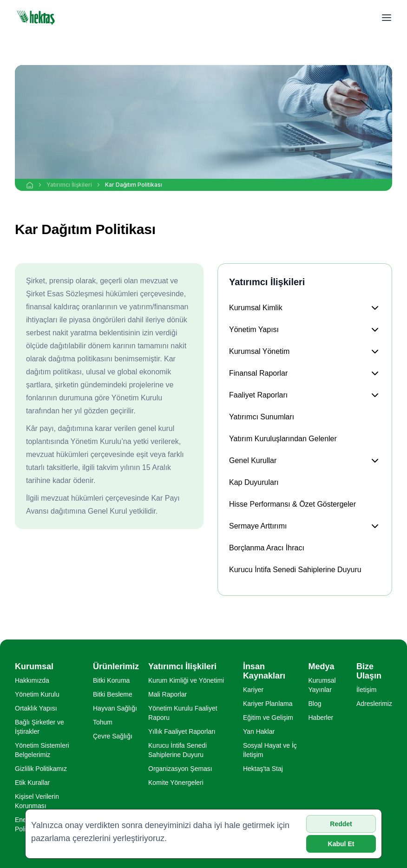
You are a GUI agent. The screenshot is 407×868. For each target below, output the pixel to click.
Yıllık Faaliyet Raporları (182, 731)
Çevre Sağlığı (113, 736)
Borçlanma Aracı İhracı (267, 548)
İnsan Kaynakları (264, 671)
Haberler (321, 718)
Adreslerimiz (374, 704)
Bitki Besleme (113, 694)
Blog (315, 704)
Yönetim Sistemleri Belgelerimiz (42, 750)
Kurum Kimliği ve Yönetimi (186, 680)
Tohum (103, 722)
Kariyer (253, 690)
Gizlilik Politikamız (41, 769)
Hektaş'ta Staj (263, 769)
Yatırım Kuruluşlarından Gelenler (283, 439)
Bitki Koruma (111, 680)
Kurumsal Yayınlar (322, 685)
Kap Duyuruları (254, 482)
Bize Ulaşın (369, 671)
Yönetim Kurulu (37, 694)
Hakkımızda (32, 680)
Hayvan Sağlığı (115, 708)
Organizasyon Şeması (180, 769)
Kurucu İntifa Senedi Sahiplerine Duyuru (295, 570)
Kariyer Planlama (268, 704)
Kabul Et (341, 844)
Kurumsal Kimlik (256, 308)
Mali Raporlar (167, 694)
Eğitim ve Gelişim (268, 718)
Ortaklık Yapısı (36, 708)
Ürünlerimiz (116, 666)
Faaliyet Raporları (258, 395)
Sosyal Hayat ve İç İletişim (270, 750)
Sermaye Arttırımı (258, 526)
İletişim (367, 690)
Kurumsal (34, 666)
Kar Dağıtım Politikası (134, 185)
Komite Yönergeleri (176, 783)
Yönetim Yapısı (254, 330)
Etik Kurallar (32, 783)
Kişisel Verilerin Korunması (37, 801)
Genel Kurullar (253, 460)
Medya (321, 666)
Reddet (341, 824)
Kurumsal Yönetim (259, 351)
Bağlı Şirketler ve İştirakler (39, 727)
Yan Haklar (259, 731)
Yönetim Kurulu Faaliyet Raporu (183, 713)
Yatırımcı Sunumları (262, 417)
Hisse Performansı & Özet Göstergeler (292, 504)
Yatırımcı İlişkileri (69, 185)
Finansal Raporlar (258, 373)
